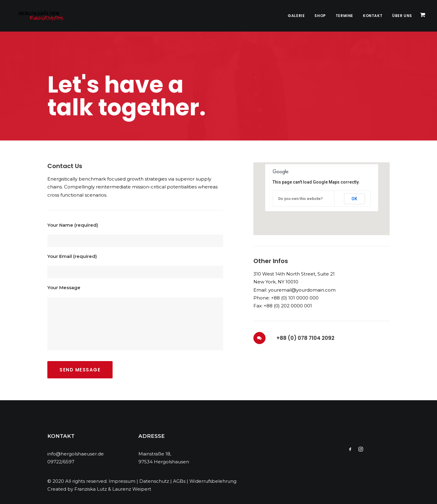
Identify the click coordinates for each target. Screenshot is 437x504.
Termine (344, 16)
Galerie (296, 16)
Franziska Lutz (91, 489)
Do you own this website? (300, 199)
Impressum (122, 481)
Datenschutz (154, 481)
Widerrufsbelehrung (213, 481)
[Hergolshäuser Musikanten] (37, 16)
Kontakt (373, 16)
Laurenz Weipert (132, 489)
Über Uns (402, 16)
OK (354, 199)
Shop (320, 16)
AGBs (179, 481)
